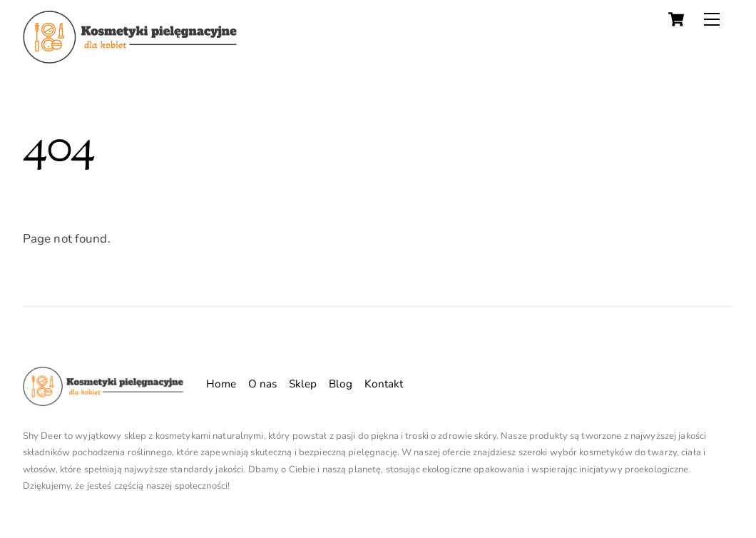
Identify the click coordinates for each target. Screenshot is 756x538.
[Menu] (712, 19)
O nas (263, 384)
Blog (341, 384)
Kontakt (384, 384)
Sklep (303, 384)
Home (221, 384)
